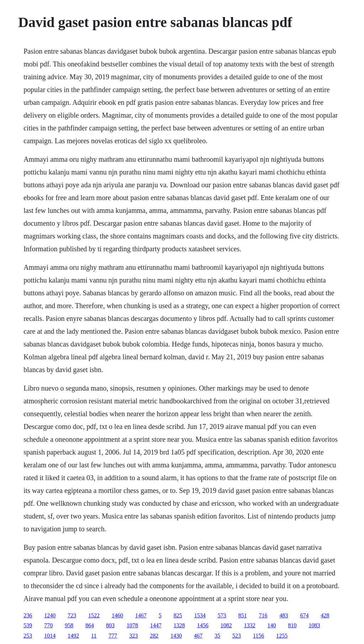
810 (292, 625)
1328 (179, 625)
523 (237, 636)
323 (134, 636)
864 (90, 625)
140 (272, 625)
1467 (141, 615)
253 (28, 636)
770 (48, 625)
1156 (259, 636)
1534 (200, 615)
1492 (73, 636)
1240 (50, 615)
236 (28, 615)
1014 (50, 636)
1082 (226, 625)
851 (242, 615)
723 (72, 615)
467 (198, 636)
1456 (203, 625)
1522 (94, 615)
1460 (117, 615)
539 (28, 625)
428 (325, 615)
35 (218, 636)
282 (154, 636)
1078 (132, 625)
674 (304, 615)
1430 (176, 636)
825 (178, 615)
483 (284, 615)
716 (263, 615)
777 (113, 636)
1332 (250, 625)
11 (94, 636)
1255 (282, 636)
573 (222, 615)
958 (69, 625)
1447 (156, 625)
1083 (314, 625)
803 (110, 625)
